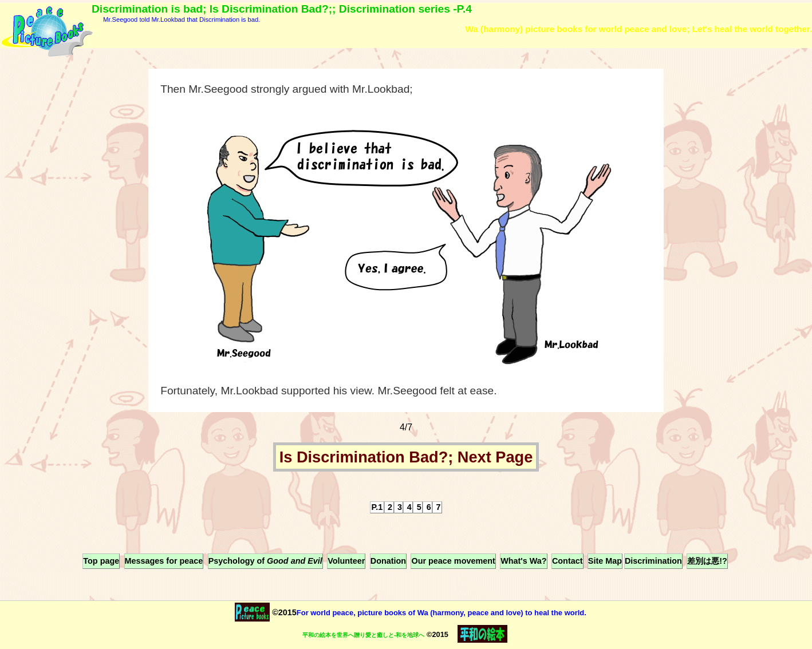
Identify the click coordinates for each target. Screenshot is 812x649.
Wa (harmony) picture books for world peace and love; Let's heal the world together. (638, 29)
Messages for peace (164, 561)
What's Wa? (523, 561)
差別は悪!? (707, 561)
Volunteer (346, 561)
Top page (101, 561)
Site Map (605, 561)
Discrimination (653, 561)
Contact (567, 561)
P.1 (377, 507)
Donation (388, 561)
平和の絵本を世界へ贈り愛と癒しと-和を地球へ (363, 635)
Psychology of (265, 561)
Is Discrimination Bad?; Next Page (406, 457)
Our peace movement (453, 561)
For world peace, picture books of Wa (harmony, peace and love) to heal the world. (442, 613)
